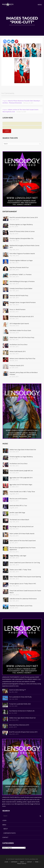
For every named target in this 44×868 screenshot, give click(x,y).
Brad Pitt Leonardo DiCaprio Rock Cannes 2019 (24, 217)
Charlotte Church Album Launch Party (21, 606)
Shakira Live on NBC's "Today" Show (20, 570)
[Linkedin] (13, 41)
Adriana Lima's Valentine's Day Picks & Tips (22, 358)
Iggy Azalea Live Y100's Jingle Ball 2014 (21, 478)
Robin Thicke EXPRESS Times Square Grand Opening (25, 577)
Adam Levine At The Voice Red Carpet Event (23, 541)
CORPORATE (14, 862)
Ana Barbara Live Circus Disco (19, 345)
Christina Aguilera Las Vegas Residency (21, 224)
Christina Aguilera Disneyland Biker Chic (22, 238)
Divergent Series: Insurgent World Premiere (23, 302)
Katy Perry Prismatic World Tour (19, 267)
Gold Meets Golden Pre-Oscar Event (20, 330)
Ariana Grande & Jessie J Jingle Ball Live (21, 471)
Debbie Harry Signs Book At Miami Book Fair (23, 450)
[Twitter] (9, 41)
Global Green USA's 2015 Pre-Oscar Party (22, 337)
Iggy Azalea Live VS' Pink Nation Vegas (21, 485)
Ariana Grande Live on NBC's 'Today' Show (22, 492)
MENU (4, 825)
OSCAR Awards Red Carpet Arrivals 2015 (22, 316)
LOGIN (4, 820)
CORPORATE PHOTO (9, 833)
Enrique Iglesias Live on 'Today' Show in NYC (23, 584)
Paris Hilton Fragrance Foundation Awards (22, 254)
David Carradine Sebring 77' (18, 690)
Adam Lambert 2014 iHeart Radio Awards (22, 534)
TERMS (37, 862)
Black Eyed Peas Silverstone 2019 (19, 725)
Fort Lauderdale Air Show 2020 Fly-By (20, 697)
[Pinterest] (16, 41)
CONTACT (5, 837)
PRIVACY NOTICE (22, 864)
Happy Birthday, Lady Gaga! (18, 556)
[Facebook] (5, 41)
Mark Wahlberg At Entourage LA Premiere (22, 281)
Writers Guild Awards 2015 (18, 351)
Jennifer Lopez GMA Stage (17, 513)
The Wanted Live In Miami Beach (19, 520)
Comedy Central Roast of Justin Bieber (21, 288)
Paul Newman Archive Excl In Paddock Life (22, 711)
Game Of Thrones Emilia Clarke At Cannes (22, 231)
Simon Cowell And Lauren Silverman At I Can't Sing (25, 563)
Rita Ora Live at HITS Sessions (18, 499)
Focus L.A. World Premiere (17, 309)
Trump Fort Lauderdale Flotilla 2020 (20, 704)
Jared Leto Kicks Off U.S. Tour (18, 506)
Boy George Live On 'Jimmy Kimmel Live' (22, 527)
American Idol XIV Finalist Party (19, 295)
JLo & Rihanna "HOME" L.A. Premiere (21, 275)
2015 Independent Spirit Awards (19, 324)
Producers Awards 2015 (17, 366)
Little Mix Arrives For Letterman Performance (23, 599)
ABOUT (5, 829)
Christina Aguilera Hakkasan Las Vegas (21, 260)
